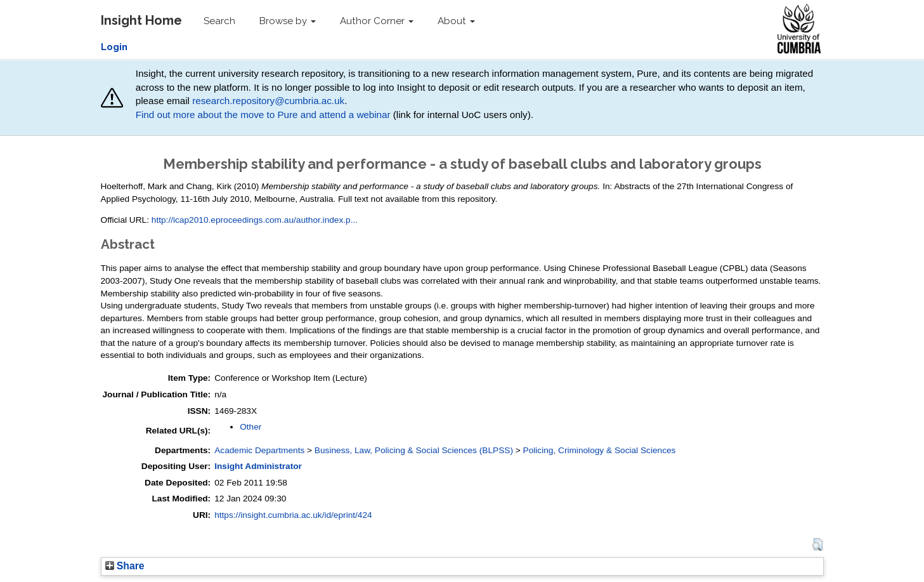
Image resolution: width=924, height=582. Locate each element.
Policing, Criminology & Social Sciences (600, 450)
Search (219, 21)
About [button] (456, 21)
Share (125, 566)
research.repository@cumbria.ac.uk (268, 101)
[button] (817, 545)
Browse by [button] (288, 21)
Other (251, 427)
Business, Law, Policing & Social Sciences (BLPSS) (414, 450)
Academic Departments (259, 450)
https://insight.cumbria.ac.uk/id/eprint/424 (293, 515)
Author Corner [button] (377, 21)
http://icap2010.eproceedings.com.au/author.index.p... (255, 220)
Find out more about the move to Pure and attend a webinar (263, 115)
